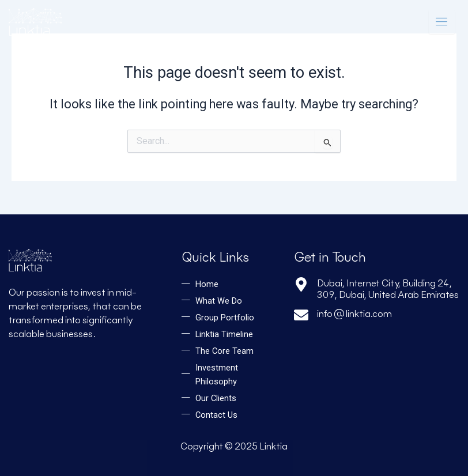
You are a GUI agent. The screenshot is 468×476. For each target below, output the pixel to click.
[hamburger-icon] (442, 22)
